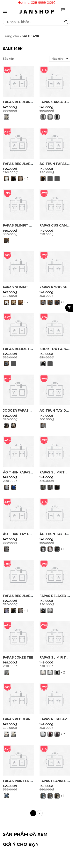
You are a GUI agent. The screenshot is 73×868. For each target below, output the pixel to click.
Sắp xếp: (9, 59)
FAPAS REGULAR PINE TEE (25, 164)
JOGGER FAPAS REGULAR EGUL (29, 411)
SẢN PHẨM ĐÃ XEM (25, 834)
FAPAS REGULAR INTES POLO (27, 102)
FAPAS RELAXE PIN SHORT (25, 349)
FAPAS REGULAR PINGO (23, 596)
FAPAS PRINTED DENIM (22, 781)
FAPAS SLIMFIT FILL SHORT (26, 225)
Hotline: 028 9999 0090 (36, 3)
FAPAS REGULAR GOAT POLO (27, 719)
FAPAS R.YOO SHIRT (56, 287)
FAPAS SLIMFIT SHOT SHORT (27, 287)
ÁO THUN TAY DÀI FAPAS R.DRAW (31, 534)
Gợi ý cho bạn (21, 844)
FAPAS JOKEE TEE (18, 657)
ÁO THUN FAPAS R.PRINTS (25, 472)
